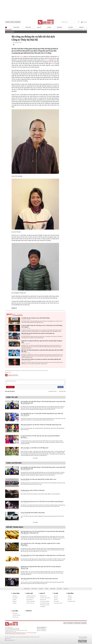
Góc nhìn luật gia (30, 598)
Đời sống (60, 27)
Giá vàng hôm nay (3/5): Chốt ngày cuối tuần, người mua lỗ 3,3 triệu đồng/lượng (40, 544)
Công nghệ (43, 607)
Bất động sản (43, 596)
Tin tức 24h (77, 623)
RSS (65, 623)
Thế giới (14, 603)
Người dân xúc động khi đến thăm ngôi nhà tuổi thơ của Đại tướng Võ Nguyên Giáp (42, 342)
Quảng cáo (18, 22)
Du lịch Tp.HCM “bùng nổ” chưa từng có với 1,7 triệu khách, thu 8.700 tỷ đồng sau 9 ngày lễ (42, 326)
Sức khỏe (70, 598)
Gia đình (70, 596)
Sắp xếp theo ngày (62, 391)
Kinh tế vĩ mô (43, 600)
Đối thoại (15, 601)
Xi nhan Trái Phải (16, 615)
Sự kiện (14, 600)
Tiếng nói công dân (31, 601)
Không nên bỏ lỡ (10, 32)
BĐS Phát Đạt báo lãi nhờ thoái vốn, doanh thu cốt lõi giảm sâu (38, 333)
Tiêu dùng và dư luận (45, 605)
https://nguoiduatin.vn (9, 627)
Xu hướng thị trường (45, 603)
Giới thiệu (70, 623)
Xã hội (49, 27)
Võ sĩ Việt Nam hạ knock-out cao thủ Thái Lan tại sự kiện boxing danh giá (42, 501)
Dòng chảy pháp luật (31, 596)
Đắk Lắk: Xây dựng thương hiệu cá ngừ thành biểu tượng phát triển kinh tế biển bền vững (42, 351)
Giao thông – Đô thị (58, 603)
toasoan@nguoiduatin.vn (10, 640)
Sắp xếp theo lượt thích (53, 391)
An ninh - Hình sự (30, 603)
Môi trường (56, 601)
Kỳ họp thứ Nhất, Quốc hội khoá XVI (79, 30)
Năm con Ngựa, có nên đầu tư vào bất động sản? (35, 448)
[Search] (78, 22)
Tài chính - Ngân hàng (45, 598)
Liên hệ (8, 22)
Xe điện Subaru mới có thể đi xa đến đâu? (33, 490)
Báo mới (84, 623)
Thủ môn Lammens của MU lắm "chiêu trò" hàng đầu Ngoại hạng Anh (41, 425)
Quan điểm (15, 614)
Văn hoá (56, 600)
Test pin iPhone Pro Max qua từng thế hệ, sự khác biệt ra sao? (39, 479)
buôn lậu (47, 60)
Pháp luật (28, 27)
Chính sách (15, 598)
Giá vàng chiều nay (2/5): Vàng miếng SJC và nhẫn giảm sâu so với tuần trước (43, 555)
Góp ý (12, 22)
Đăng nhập (60, 387)
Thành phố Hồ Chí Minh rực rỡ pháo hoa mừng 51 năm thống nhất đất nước (41, 359)
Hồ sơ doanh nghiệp (45, 601)
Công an (21, 57)
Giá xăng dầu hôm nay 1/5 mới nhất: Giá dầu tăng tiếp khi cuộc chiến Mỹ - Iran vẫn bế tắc (42, 414)
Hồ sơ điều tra (30, 600)
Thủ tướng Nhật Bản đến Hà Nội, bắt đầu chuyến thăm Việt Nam (39, 579)
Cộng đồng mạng (72, 601)
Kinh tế (39, 27)
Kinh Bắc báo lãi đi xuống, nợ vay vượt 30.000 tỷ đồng (36, 318)
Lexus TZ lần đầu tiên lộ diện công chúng (33, 513)
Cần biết (70, 600)
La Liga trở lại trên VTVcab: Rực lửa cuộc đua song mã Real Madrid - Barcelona (40, 437)
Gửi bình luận (10, 387)
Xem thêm (35, 458)
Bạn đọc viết (15, 617)
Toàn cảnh (16, 27)
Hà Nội (53, 64)
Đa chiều (71, 27)
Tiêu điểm (15, 596)
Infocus (81, 27)
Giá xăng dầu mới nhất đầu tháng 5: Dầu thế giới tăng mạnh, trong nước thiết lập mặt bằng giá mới (43, 402)
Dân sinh (56, 596)
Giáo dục (56, 598)
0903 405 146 (8, 639)
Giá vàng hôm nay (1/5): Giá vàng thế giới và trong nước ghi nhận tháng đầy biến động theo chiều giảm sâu (43, 532)
